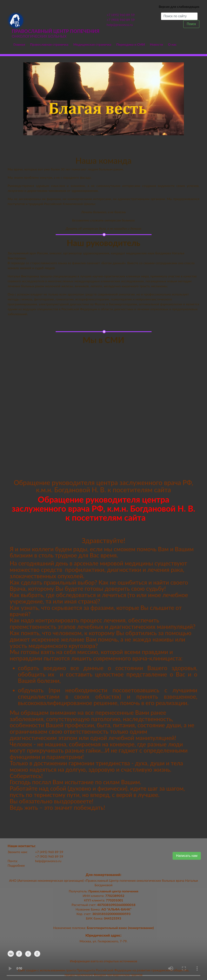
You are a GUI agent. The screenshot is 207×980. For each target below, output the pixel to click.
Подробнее (16, 865)
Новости (156, 44)
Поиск (191, 24)
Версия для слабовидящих (179, 6)
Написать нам (187, 856)
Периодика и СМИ (131, 44)
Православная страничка (49, 44)
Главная (19, 44)
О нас (172, 44)
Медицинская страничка (92, 44)
